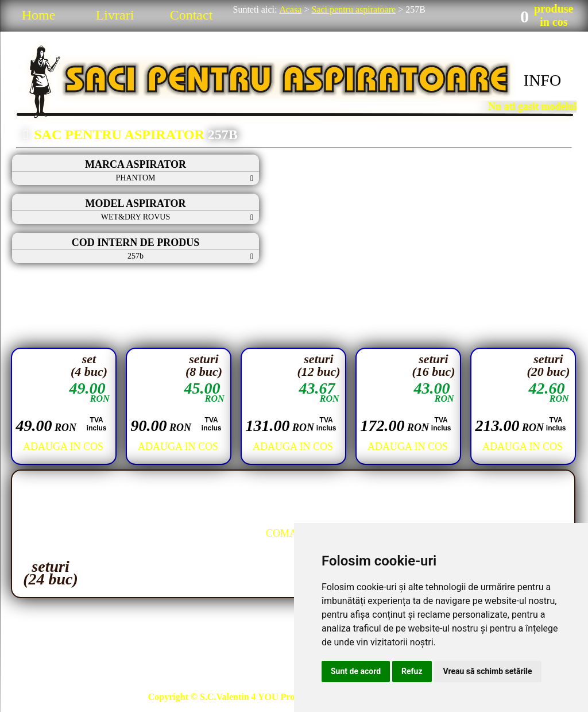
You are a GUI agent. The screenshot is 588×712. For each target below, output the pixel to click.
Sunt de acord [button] (356, 671)
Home (39, 15)
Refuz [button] (412, 671)
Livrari (115, 15)
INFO (542, 80)
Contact (192, 15)
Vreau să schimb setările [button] (488, 671)
